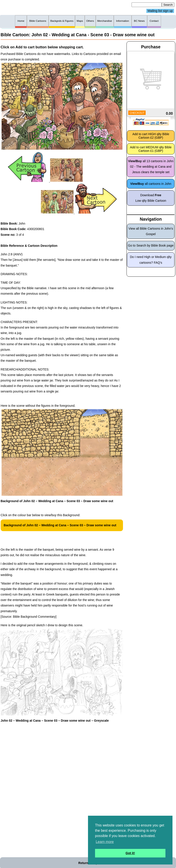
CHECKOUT (137, 113)
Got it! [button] (130, 853)
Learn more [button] (105, 842)
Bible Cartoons (38, 21)
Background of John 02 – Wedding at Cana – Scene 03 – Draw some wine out (60, 525)
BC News (139, 21)
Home (21, 21)
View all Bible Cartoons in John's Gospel (151, 231)
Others (90, 21)
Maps (80, 21)
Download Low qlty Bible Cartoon (151, 198)
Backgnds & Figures (62, 21)
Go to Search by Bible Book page (151, 245)
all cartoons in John (151, 184)
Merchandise (105, 21)
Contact (154, 21)
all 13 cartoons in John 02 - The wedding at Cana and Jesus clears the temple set (151, 167)
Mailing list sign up (160, 11)
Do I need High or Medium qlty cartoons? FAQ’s (151, 260)
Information (123, 21)
